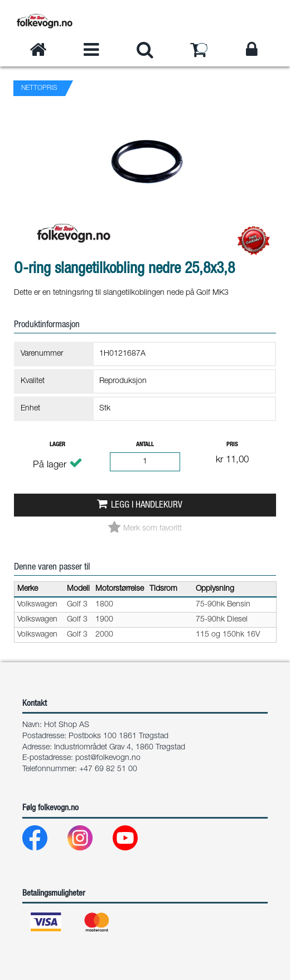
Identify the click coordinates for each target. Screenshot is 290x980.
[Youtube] (134, 841)
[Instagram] (89, 841)
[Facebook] (44, 841)
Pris (232, 445)
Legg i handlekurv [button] (147, 506)
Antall (145, 445)
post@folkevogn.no (108, 758)
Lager (57, 445)
